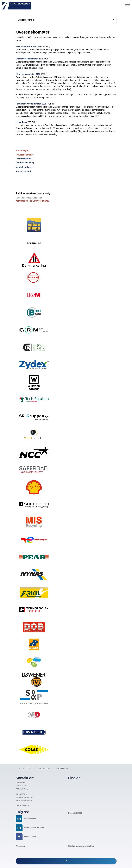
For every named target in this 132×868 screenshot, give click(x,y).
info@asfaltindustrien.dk (24, 797)
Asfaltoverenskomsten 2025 (29, 46)
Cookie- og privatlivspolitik (81, 846)
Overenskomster (26, 155)
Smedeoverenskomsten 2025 (29, 59)
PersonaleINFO (25, 159)
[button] (66, 861)
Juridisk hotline (23, 167)
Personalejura (22, 151)
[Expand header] (128, 5)
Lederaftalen (22, 122)
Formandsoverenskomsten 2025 (31, 104)
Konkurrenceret (23, 171)
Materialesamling (26, 163)
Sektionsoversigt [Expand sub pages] (66, 20)
